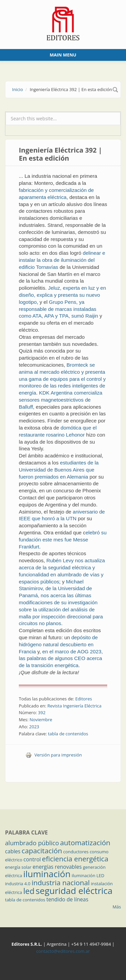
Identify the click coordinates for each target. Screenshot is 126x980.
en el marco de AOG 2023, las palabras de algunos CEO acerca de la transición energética (61, 659)
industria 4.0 (18, 884)
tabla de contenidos (68, 734)
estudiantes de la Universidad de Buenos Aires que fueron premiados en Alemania (59, 470)
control (32, 859)
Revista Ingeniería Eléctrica (74, 706)
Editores (84, 699)
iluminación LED (88, 875)
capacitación (42, 851)
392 (42, 712)
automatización (85, 843)
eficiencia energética (75, 859)
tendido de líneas (67, 899)
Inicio (17, 89)
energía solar (18, 867)
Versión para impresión (54, 755)
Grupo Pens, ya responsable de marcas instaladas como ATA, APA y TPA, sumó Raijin (58, 309)
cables (13, 851)
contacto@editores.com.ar (63, 951)
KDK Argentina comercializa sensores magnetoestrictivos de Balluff (60, 400)
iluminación (47, 874)
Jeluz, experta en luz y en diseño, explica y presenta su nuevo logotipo (62, 295)
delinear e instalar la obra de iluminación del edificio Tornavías (62, 260)
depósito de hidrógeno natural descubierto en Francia (58, 644)
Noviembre (41, 720)
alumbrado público (32, 843)
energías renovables (57, 867)
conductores (76, 852)
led (29, 891)
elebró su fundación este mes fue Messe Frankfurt (63, 540)
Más (117, 907)
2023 (34, 727)
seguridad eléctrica (74, 891)
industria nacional (61, 883)
